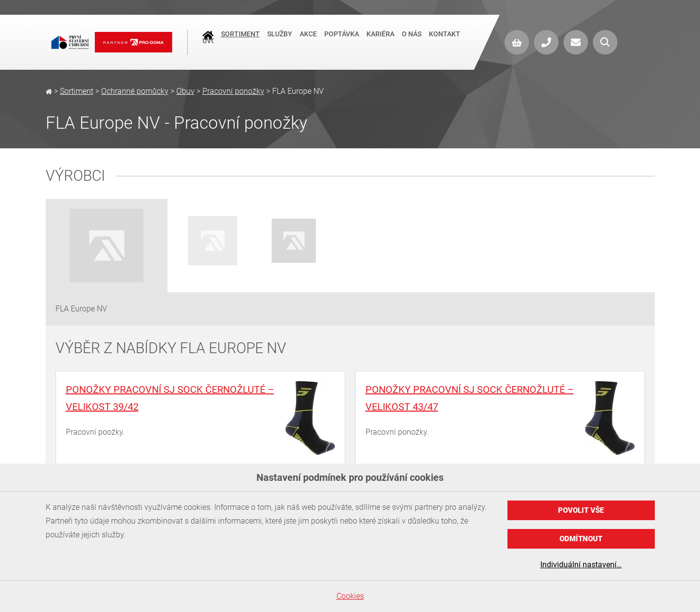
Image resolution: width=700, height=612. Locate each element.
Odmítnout (581, 539)
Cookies (350, 596)
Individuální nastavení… (581, 565)
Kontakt (445, 41)
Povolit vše (581, 510)
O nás (412, 41)
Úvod (208, 42)
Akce (308, 41)
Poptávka (342, 41)
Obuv (185, 91)
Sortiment (240, 41)
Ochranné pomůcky (135, 91)
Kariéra (380, 41)
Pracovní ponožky (233, 91)
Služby (280, 41)
